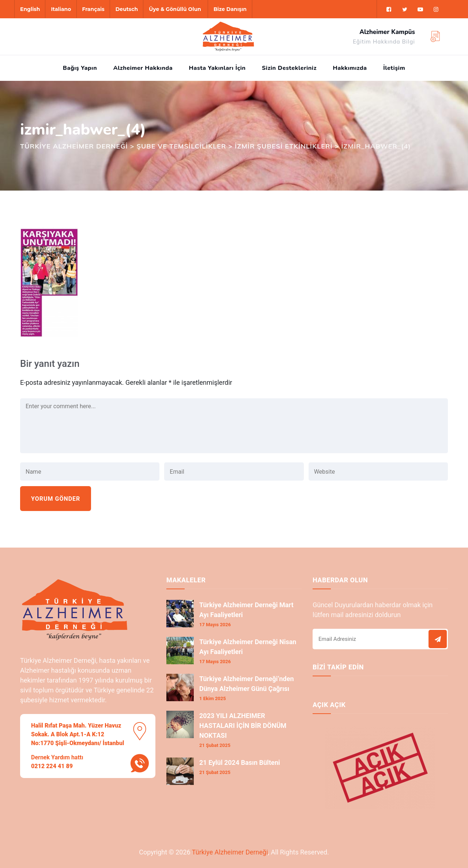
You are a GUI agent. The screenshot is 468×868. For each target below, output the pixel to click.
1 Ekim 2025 (213, 698)
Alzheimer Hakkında (143, 68)
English (30, 9)
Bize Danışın (230, 9)
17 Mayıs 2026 (215, 625)
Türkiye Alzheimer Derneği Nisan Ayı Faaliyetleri (248, 647)
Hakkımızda (350, 68)
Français (93, 9)
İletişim (394, 68)
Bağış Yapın (80, 68)
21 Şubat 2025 (215, 745)
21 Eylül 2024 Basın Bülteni (240, 762)
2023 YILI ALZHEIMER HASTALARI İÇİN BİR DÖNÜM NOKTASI (243, 726)
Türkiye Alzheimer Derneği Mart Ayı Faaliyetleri (246, 610)
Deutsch (127, 9)
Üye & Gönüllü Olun (175, 9)
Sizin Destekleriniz (289, 68)
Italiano (61, 9)
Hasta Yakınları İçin (217, 68)
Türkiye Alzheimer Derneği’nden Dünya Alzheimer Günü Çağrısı (247, 684)
